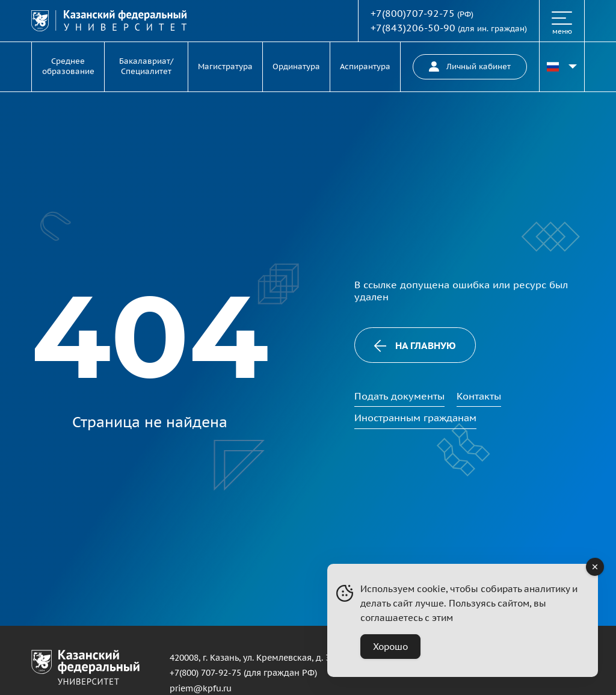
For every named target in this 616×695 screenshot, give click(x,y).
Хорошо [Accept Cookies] (390, 647)
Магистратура (225, 66)
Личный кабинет (470, 66)
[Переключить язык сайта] (562, 67)
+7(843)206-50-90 (413, 28)
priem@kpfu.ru (201, 688)
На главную (415, 346)
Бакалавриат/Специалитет (146, 66)
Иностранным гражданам (415, 418)
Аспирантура (365, 66)
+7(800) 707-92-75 (205, 672)
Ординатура (296, 66)
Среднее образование (68, 66)
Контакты (479, 396)
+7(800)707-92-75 (413, 13)
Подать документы (399, 396)
